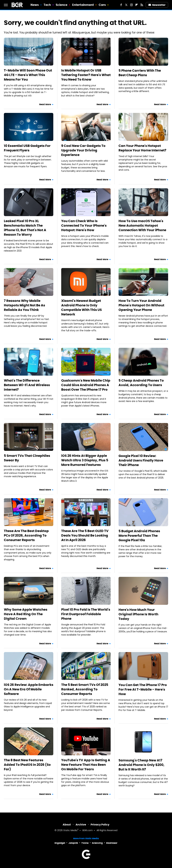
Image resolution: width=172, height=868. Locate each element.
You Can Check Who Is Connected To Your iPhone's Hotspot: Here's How (84, 225)
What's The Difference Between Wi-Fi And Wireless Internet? (27, 385)
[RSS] (142, 5)
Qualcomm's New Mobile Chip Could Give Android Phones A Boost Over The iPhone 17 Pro (86, 385)
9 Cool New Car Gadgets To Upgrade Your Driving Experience (83, 150)
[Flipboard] (137, 5)
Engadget (60, 843)
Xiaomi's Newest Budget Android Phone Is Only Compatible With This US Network (81, 308)
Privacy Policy (100, 825)
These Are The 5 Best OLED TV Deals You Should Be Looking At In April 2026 (85, 535)
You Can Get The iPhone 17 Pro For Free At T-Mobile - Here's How (143, 689)
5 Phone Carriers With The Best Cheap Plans (140, 73)
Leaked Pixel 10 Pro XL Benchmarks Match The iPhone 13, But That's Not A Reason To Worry (25, 228)
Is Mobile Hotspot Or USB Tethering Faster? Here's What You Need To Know (86, 75)
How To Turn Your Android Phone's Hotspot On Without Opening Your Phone (141, 305)
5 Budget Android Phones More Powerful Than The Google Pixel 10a (139, 536)
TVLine (85, 843)
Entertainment (83, 5)
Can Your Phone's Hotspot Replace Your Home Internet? (142, 148)
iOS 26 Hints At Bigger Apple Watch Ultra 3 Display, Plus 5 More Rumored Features (85, 460)
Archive (81, 825)
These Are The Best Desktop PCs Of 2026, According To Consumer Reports (26, 535)
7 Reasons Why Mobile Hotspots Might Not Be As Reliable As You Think (24, 305)
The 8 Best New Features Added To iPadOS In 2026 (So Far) (27, 765)
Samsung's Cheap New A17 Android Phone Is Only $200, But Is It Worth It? (141, 765)
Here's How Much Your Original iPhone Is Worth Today (138, 614)
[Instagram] (131, 5)
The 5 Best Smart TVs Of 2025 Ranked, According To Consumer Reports (85, 689)
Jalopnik (73, 843)
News (35, 5)
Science (62, 5)
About (67, 825)
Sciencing (97, 843)
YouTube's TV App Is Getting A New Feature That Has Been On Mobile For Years (86, 765)
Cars (102, 5)
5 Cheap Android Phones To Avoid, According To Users (141, 383)
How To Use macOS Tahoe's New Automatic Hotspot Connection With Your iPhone (142, 225)
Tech (47, 5)
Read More (45, 104)
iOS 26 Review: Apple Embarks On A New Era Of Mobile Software (29, 689)
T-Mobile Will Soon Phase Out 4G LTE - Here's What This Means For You (28, 75)
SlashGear (112, 843)
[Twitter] (126, 5)
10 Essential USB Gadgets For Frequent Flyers (27, 148)
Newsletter (157, 5)
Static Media (70, 831)
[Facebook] (121, 5)
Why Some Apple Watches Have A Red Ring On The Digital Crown (26, 614)
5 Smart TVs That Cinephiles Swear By (27, 458)
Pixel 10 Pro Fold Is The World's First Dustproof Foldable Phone (86, 614)
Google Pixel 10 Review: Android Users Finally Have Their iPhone (141, 460)
